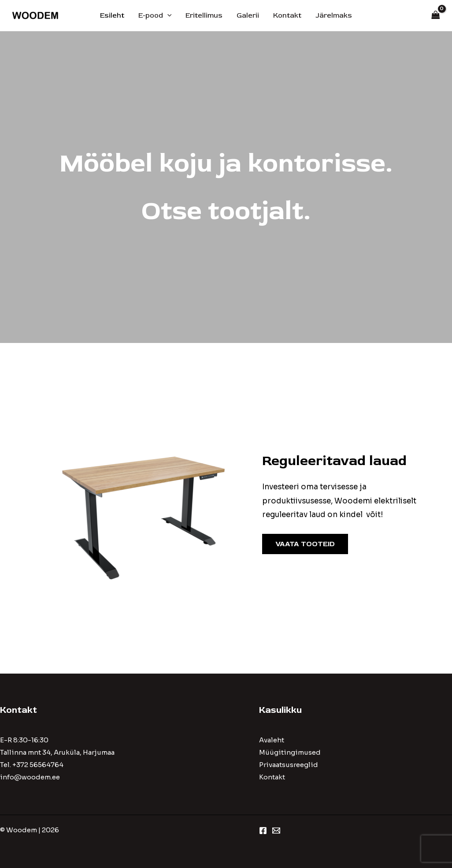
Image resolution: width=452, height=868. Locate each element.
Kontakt (287, 15)
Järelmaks (334, 15)
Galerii (248, 15)
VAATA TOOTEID (305, 544)
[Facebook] (263, 831)
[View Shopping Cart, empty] (436, 16)
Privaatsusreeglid (289, 765)
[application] (167, 15)
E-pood (155, 15)
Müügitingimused (290, 752)
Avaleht (272, 740)
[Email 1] (276, 831)
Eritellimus (204, 15)
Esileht (112, 15)
